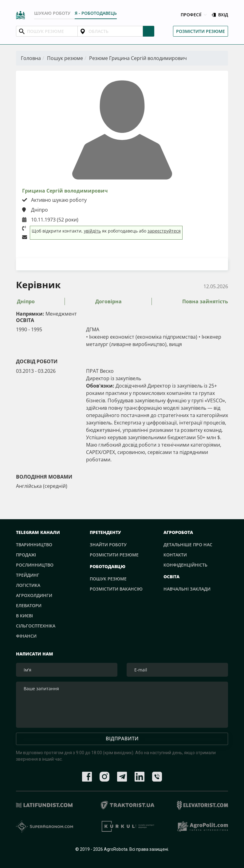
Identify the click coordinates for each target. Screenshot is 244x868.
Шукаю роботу (52, 13)
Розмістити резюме (201, 31)
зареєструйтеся (164, 231)
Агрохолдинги (34, 595)
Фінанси (26, 636)
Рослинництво (35, 565)
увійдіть (92, 231)
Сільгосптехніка (36, 626)
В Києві (24, 616)
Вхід (220, 15)
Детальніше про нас (188, 545)
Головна (31, 58)
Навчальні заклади (187, 589)
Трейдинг (28, 575)
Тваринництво (34, 545)
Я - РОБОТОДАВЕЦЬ (96, 13)
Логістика (28, 585)
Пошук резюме (65, 58)
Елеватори (29, 605)
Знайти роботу (108, 545)
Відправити (122, 739)
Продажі (26, 555)
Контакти (175, 555)
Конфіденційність (185, 565)
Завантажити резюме (122, 264)
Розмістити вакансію (116, 589)
